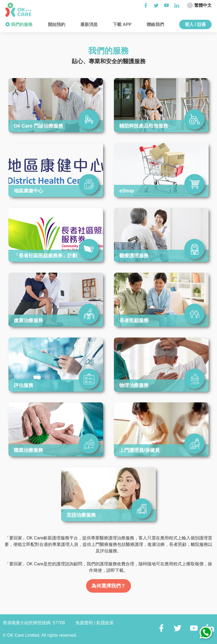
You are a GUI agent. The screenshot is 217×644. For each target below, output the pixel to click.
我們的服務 (21, 24)
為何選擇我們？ (109, 586)
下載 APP (121, 24)
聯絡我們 (155, 24)
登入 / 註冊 (195, 24)
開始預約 (56, 24)
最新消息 (88, 24)
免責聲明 (85, 623)
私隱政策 (105, 623)
